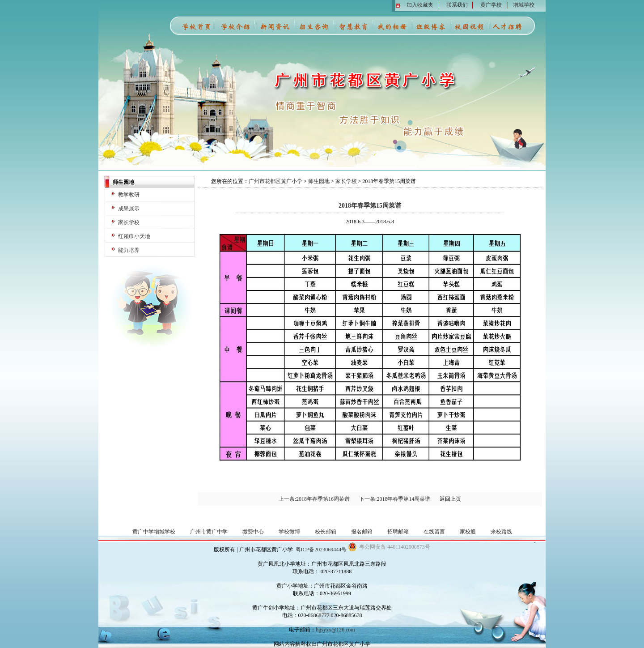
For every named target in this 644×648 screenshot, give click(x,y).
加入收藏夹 (420, 5)
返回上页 (450, 499)
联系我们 (457, 5)
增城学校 (524, 5)
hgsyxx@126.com (335, 630)
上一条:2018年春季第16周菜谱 (314, 499)
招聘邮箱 (398, 532)
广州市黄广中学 (209, 532)
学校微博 (289, 532)
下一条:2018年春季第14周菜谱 (395, 499)
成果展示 (129, 209)
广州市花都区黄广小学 (275, 181)
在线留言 (434, 532)
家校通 (468, 532)
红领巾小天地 (134, 236)
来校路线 (501, 532)
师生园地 (319, 181)
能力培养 (129, 250)
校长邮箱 (326, 532)
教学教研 (129, 195)
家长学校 (129, 222)
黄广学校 (491, 5)
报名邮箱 (362, 532)
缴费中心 (253, 532)
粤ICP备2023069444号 (321, 550)
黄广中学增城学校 (154, 532)
